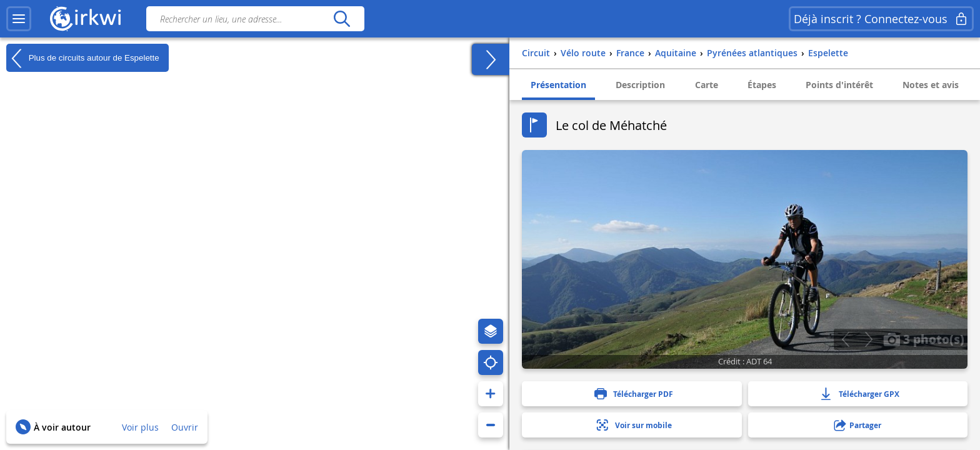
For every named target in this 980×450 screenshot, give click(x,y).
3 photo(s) (924, 339)
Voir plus (140, 427)
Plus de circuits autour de (83, 58)
